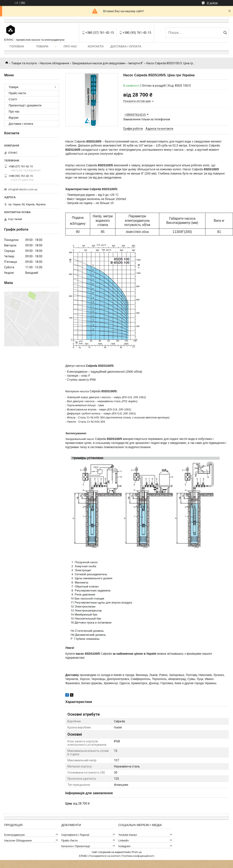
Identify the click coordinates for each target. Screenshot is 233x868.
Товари (42, 46)
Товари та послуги (24, 63)
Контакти (96, 46)
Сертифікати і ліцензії (75, 835)
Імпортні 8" (136, 63)
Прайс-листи (17, 93)
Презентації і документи (25, 105)
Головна (17, 46)
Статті (13, 99)
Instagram (125, 846)
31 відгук (212, 3)
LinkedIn (124, 840)
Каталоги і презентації (76, 846)
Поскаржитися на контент (105, 856)
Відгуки (14, 118)
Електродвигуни (14, 835)
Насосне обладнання (54, 63)
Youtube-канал (128, 835)
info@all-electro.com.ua (23, 189)
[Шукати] (225, 33)
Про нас (70, 46)
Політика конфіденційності (138, 856)
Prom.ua (137, 852)
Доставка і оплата (126, 46)
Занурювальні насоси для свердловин (99, 63)
